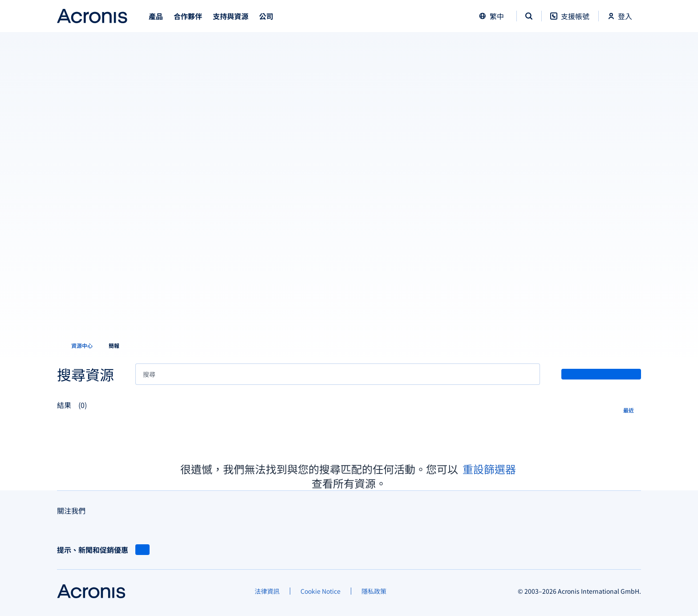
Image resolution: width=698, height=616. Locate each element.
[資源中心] (77, 346)
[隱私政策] (374, 591)
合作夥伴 (188, 16)
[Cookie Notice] (321, 591)
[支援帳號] (570, 21)
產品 (156, 16)
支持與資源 (231, 16)
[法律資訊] (267, 591)
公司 (266, 16)
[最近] (632, 409)
